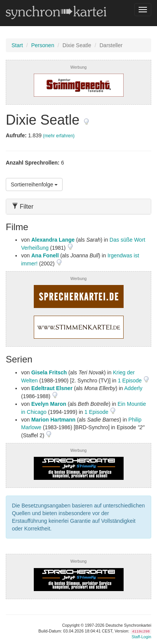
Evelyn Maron (49, 404)
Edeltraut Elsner (52, 388)
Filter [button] (23, 207)
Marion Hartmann (53, 420)
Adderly (133, 388)
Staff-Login (141, 637)
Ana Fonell (45, 255)
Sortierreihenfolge (34, 184)
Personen (43, 45)
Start (17, 45)
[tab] (78, 207)
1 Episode (131, 380)
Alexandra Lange (53, 240)
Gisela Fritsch (49, 372)
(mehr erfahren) (59, 136)
